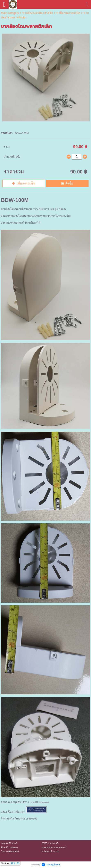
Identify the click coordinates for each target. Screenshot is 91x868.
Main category (10, 13)
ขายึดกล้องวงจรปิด (68, 13)
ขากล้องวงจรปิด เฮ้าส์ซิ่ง (38, 13)
